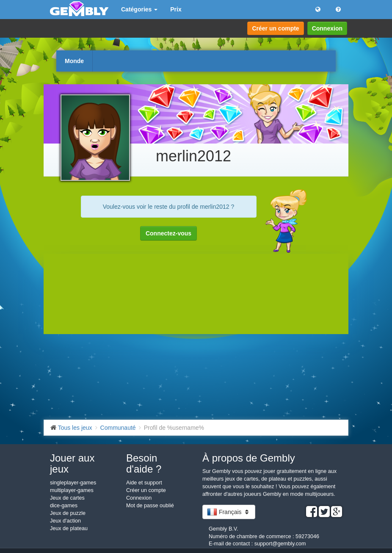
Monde (74, 61)
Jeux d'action (65, 521)
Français (229, 512)
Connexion (327, 28)
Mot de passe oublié (150, 506)
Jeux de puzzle (68, 513)
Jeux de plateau (69, 528)
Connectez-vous (168, 233)
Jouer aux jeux (72, 463)
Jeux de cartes (67, 498)
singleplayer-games (73, 483)
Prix (176, 9)
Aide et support (144, 483)
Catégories (139, 9)
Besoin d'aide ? (144, 463)
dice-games (64, 506)
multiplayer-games (72, 490)
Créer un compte (275, 28)
